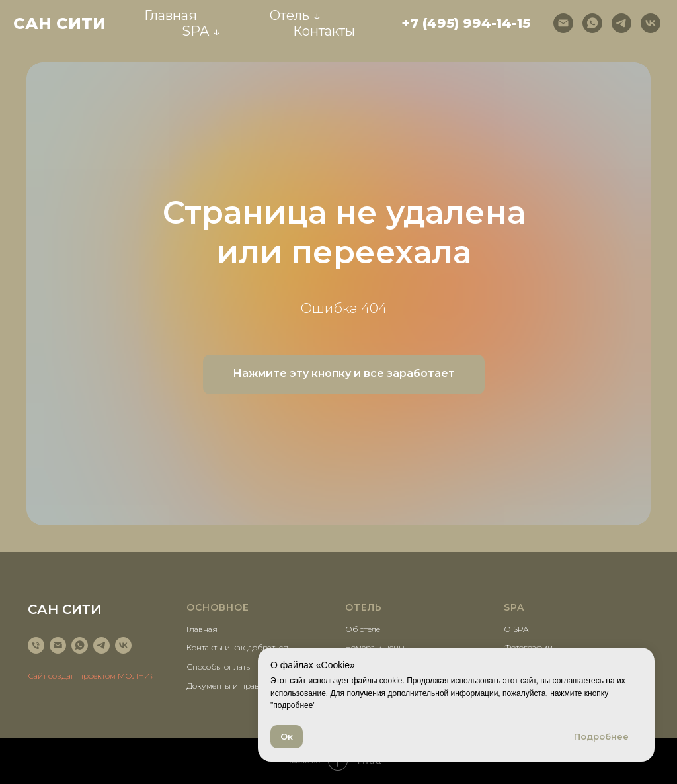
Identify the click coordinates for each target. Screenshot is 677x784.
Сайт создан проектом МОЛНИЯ (92, 676)
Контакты (324, 31)
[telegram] (621, 23)
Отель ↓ (295, 15)
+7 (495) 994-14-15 (466, 23)
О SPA (516, 629)
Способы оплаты (219, 667)
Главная (171, 15)
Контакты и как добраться (237, 647)
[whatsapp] (592, 23)
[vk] (651, 23)
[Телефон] (36, 645)
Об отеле (363, 629)
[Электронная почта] (563, 23)
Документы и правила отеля (242, 686)
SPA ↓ (201, 31)
